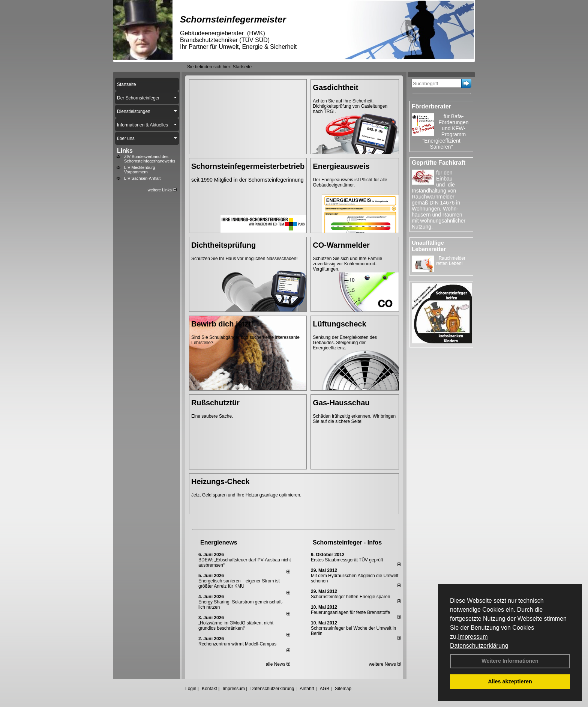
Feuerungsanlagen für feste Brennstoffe (350, 612)
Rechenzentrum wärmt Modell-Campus (237, 644)
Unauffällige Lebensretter (429, 246)
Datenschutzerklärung (479, 646)
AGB (325, 689)
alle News (278, 664)
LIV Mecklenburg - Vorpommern (141, 170)
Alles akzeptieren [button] (510, 681)
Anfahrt (307, 689)
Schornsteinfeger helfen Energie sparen (350, 597)
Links (125, 151)
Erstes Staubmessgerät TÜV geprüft (347, 560)
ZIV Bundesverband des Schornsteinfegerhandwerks (150, 159)
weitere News (385, 664)
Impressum (473, 637)
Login (191, 689)
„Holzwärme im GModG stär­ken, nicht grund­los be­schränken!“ (236, 626)
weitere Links (162, 190)
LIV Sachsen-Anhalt (142, 178)
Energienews (219, 542)
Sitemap (343, 689)
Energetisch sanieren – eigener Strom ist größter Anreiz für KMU (239, 584)
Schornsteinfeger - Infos (347, 542)
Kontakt (209, 689)
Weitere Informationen (510, 661)
